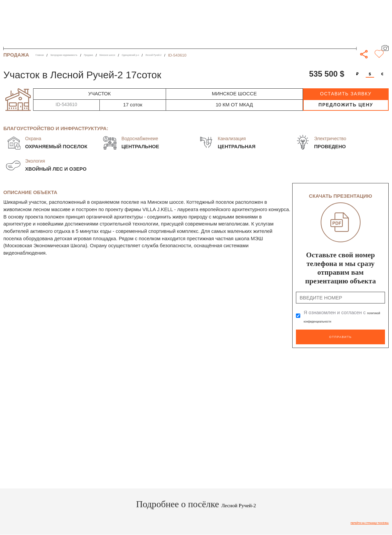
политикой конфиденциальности (341, 320)
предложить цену (346, 105)
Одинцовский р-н (186, 55)
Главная (43, 55)
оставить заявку (346, 94)
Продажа (121, 55)
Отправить (340, 334)
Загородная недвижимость (81, 55)
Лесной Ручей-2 (222, 55)
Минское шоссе (149, 55)
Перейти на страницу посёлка (354, 520)
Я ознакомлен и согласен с (341, 317)
